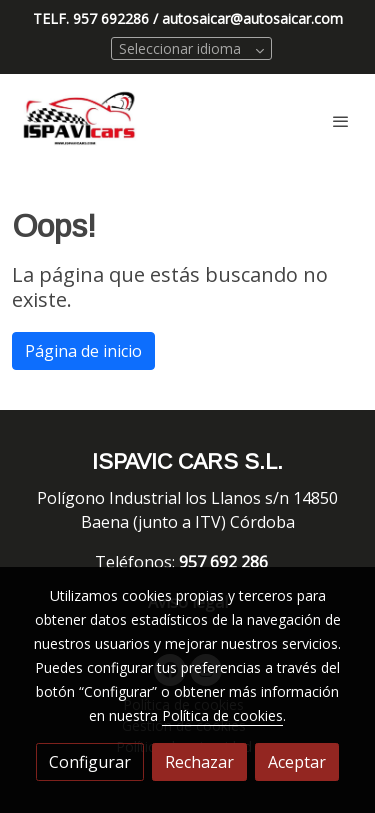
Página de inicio (83, 351)
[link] (80, 120)
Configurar (90, 762)
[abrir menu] (341, 121)
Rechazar (199, 762)
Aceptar (297, 762)
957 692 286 (225, 562)
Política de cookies (222, 715)
